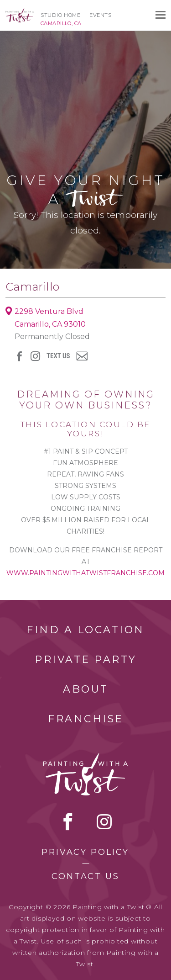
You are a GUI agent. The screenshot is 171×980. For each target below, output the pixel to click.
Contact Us (85, 876)
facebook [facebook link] (19, 356)
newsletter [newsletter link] (82, 356)
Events (100, 15)
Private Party (86, 660)
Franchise (86, 719)
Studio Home (60, 15)
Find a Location (85, 630)
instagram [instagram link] (35, 356)
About (86, 689)
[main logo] (20, 12)
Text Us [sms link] (58, 356)
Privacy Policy (85, 852)
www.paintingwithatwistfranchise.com (85, 573)
